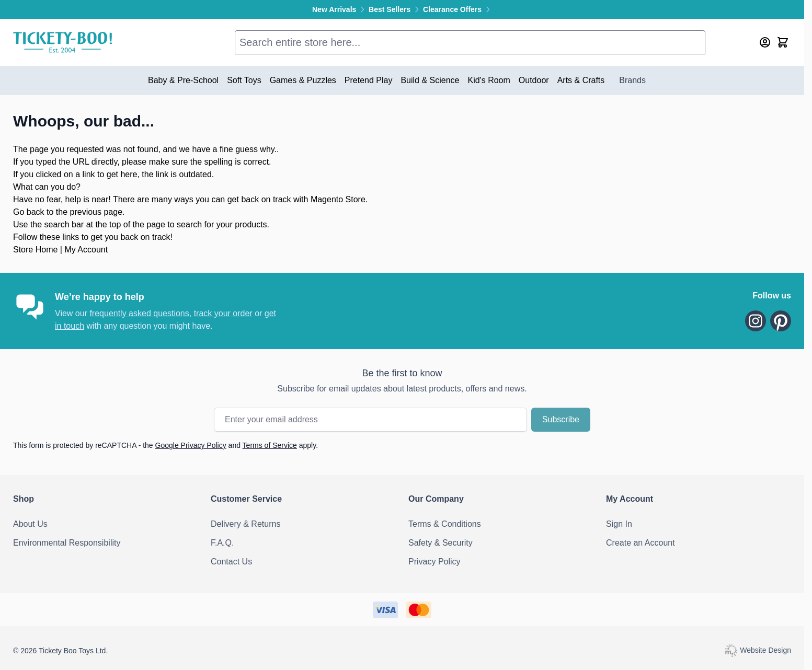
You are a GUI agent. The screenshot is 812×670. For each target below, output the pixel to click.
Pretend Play (369, 80)
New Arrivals (340, 9)
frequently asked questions (139, 313)
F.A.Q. (222, 543)
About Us (30, 524)
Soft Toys (244, 80)
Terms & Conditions (445, 524)
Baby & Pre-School (183, 80)
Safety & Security (441, 543)
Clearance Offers (458, 9)
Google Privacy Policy (191, 445)
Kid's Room (489, 80)
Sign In (619, 524)
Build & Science (430, 80)
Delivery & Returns (245, 524)
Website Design (758, 650)
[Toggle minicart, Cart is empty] (783, 42)
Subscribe (561, 419)
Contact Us (231, 562)
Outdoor (534, 80)
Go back (29, 212)
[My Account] (765, 42)
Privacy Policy (434, 562)
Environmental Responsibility (67, 543)
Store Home (35, 250)
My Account (86, 250)
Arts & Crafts (581, 80)
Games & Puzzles (303, 80)
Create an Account (641, 543)
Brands (632, 80)
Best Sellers (396, 9)
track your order (223, 313)
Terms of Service (270, 445)
